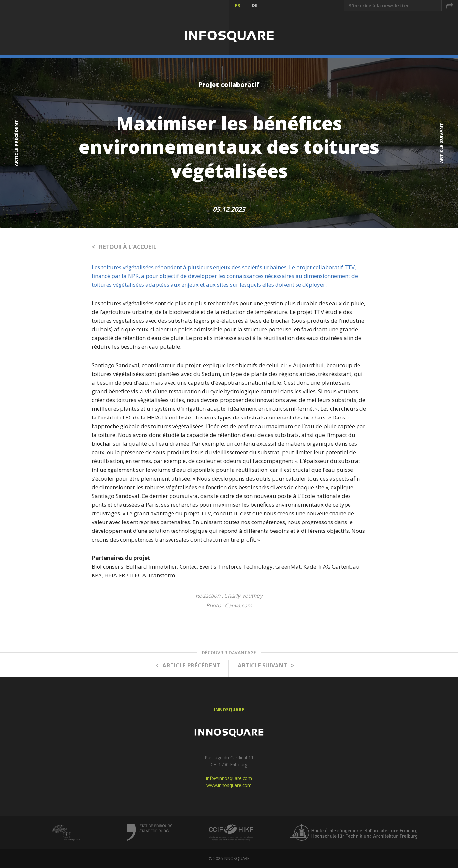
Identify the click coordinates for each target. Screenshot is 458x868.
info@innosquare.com (229, 778)
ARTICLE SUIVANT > (266, 665)
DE (255, 5)
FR (238, 5)
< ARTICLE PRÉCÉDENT (188, 665)
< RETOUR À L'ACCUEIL (124, 247)
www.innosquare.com (229, 785)
